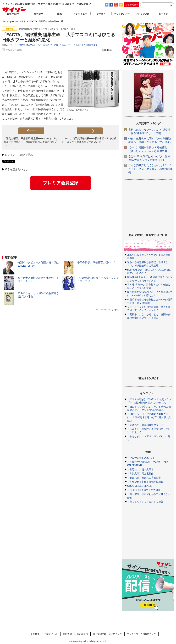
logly (116, 310)
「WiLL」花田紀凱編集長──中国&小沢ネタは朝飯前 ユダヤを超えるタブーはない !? (89, 140)
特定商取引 (82, 634)
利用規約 (67, 634)
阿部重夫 (93, 45)
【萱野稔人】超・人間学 (140, 469)
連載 (59, 14)
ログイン (10, 155)
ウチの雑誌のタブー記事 (47, 45)
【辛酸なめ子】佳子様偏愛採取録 (145, 482)
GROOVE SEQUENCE (140, 486)
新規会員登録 (132, 5)
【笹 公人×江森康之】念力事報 (144, 490)
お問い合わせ (51, 634)
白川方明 (84, 45)
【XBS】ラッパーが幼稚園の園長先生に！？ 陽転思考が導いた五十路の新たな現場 (149, 417)
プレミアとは (143, 14)
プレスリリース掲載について (142, 634)
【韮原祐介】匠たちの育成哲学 (144, 478)
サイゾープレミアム (14, 11)
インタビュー (80, 14)
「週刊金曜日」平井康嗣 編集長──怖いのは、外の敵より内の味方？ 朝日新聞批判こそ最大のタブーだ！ (31, 142)
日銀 (76, 45)
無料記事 (39, 14)
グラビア (101, 14)
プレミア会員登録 (60, 183)
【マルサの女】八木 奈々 (141, 458)
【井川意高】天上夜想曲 (140, 474)
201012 (22, 45)
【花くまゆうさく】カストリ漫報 (145, 502)
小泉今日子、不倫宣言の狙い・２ (97, 262)
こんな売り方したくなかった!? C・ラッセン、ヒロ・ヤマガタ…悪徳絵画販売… (150, 169)
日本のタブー (66, 45)
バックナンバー (122, 14)
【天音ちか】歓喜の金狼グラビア (145, 425)
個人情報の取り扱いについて (108, 634)
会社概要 (35, 634)
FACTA (30, 45)
